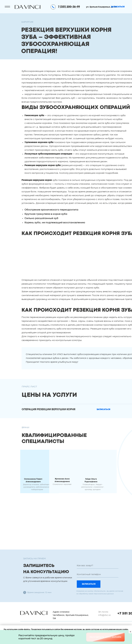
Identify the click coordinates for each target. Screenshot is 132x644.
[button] (103, 410)
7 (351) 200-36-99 (69, 7)
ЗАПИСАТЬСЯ (89, 584)
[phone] (98, 574)
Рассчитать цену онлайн (105, 637)
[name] (98, 566)
